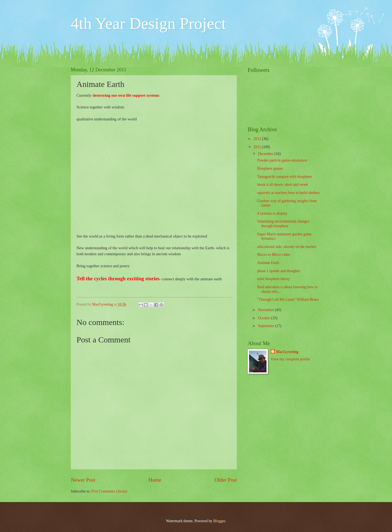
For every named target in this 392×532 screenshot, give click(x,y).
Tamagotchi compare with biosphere (284, 177)
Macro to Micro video (273, 255)
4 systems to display (272, 213)
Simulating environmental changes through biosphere (283, 224)
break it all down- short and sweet (282, 185)
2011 (258, 147)
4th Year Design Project (148, 23)
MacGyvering (287, 352)
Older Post (226, 480)
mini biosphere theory (273, 279)
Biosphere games (270, 168)
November (267, 310)
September (267, 326)
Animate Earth (268, 263)
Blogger (219, 521)
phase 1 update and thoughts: (279, 271)
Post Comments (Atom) (109, 491)
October (265, 318)
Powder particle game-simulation (282, 160)
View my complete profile (290, 359)
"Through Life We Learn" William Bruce (288, 300)
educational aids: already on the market (286, 247)
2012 (258, 139)
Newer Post (83, 480)
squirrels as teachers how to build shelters (288, 193)
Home (155, 480)
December (266, 154)
